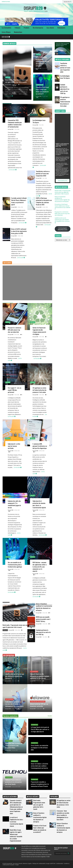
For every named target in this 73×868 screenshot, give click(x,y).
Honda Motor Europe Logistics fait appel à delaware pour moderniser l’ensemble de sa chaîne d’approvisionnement (16, 835)
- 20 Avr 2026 (16, 335)
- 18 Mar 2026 (41, 574)
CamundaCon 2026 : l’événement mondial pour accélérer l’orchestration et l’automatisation (15, 124)
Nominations (18, 32)
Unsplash (12, 865)
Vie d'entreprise (9, 672)
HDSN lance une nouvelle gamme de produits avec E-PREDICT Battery (43, 619)
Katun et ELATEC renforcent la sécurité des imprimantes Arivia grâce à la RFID (19, 231)
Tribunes (17, 28)
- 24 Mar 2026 (41, 510)
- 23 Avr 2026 (17, 630)
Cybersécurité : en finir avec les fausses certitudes (14, 446)
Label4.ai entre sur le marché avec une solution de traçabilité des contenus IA (15, 676)
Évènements (61, 28)
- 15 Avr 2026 (16, 395)
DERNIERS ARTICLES (9, 44)
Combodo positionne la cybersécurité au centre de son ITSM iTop (43, 632)
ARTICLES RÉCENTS (33, 797)
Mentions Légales (27, 864)
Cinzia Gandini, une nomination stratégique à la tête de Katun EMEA (39, 748)
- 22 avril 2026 (45, 68)
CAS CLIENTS (7, 263)
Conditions (66, 864)
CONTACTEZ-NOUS (6, 2)
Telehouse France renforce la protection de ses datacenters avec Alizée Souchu (14, 782)
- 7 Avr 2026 (44, 637)
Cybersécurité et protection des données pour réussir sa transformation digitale (39, 504)
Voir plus (50, 716)
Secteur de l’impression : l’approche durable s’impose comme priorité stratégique (39, 331)
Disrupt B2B (8, 85)
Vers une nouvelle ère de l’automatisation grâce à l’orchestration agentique (15, 565)
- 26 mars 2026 (14, 750)
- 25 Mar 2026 (20, 236)
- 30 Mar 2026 (20, 207)
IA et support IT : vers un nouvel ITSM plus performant (15, 390)
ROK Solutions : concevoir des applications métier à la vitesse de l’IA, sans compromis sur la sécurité (40, 567)
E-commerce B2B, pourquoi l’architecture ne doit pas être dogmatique (40, 446)
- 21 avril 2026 (45, 96)
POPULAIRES (54, 797)
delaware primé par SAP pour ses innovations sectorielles (39, 705)
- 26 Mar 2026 (45, 207)
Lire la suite (9, 96)
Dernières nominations (10, 716)
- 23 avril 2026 (14, 85)
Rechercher (68, 2)
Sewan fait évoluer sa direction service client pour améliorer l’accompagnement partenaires (39, 766)
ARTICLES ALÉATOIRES (10, 797)
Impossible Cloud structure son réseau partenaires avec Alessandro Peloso (14, 745)
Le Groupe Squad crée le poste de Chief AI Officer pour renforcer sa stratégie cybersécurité (40, 729)
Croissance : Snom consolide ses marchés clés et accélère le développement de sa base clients (14, 704)
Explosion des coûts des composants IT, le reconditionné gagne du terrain (14, 504)
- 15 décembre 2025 (16, 787)
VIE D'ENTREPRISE (9, 655)
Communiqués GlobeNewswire (63, 229)
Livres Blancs (6, 32)
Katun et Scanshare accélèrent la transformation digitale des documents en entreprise (42, 61)
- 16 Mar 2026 (39, 709)
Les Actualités (6, 28)
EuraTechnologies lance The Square (65, 77)
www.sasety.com (63, 181)
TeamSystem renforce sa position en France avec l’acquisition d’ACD (43, 173)
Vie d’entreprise (38, 28)
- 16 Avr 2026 (41, 337)
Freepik (17, 865)
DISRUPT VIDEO (60, 111)
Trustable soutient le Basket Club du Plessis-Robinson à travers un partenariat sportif (19, 201)
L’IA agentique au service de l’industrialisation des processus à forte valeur (39, 390)
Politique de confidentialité (39, 864)
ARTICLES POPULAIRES (62, 59)
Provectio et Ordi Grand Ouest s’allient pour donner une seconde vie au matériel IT (42, 90)
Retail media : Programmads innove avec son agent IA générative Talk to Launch (16, 81)
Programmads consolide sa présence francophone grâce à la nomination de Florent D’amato (40, 784)
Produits (27, 28)
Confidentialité (60, 864)
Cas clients (50, 28)
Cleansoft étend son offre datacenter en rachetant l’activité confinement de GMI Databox (39, 676)
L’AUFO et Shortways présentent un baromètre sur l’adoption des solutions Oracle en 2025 (44, 201)
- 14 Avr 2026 (16, 129)
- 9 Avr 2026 (41, 125)
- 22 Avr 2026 (45, 613)
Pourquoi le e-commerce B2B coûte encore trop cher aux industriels (14, 330)
